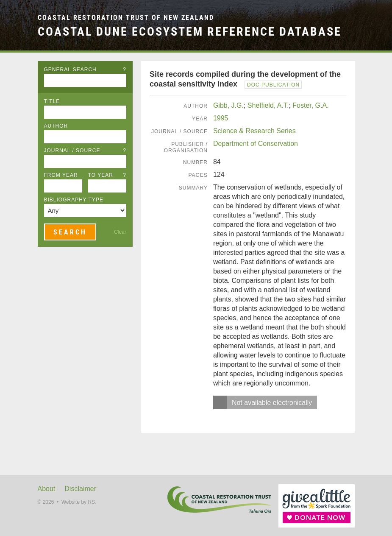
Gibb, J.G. (228, 105)
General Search (85, 70)
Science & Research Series (254, 131)
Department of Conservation (256, 144)
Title (52, 101)
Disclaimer (80, 489)
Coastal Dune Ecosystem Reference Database (190, 31)
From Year (61, 175)
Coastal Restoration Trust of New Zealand (126, 18)
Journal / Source (85, 151)
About (47, 489)
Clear (120, 232)
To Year (107, 175)
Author (56, 126)
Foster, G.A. (310, 105)
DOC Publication (273, 85)
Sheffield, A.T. (268, 105)
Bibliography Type (74, 200)
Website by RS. (79, 502)
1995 (221, 118)
